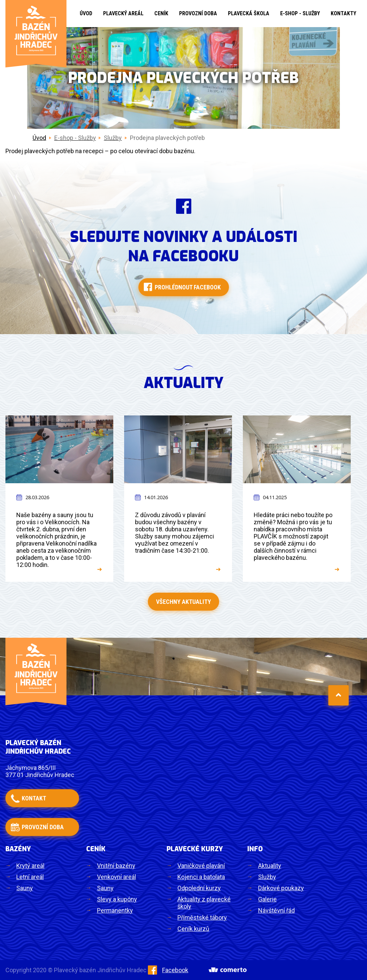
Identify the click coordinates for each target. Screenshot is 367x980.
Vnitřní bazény (116, 866)
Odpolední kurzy (199, 888)
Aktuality (270, 866)
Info (255, 849)
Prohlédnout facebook (188, 287)
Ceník (161, 13)
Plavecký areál (123, 13)
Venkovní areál (117, 877)
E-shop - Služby (300, 13)
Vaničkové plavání (201, 866)
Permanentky (115, 910)
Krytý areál (30, 866)
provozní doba (43, 827)
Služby (267, 877)
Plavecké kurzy (195, 849)
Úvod (86, 13)
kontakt (34, 798)
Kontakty (343, 13)
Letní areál (30, 877)
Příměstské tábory (202, 917)
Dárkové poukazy (281, 888)
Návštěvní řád (276, 910)
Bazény (18, 849)
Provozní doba (198, 13)
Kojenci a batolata (201, 877)
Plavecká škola (249, 13)
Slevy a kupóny (117, 899)
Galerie (267, 899)
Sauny (25, 888)
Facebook (168, 970)
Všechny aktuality (183, 602)
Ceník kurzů (193, 929)
